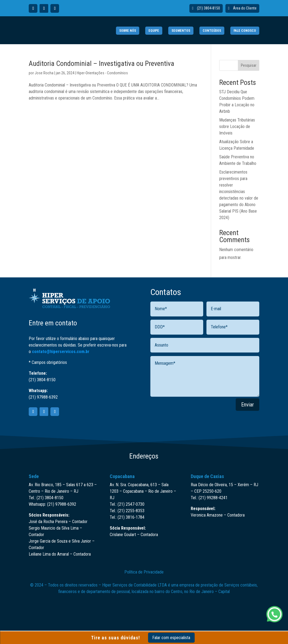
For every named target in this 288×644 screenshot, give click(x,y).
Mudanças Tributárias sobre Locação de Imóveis (237, 126)
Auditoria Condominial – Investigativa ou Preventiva (101, 63)
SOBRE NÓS (128, 31)
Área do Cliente (245, 8)
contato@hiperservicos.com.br (61, 352)
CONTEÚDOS (212, 31)
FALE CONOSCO (245, 31)
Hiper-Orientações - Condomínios (102, 73)
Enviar (247, 405)
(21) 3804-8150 (208, 8)
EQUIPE (154, 31)
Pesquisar (249, 65)
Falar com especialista (171, 638)
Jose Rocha (44, 73)
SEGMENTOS (181, 31)
